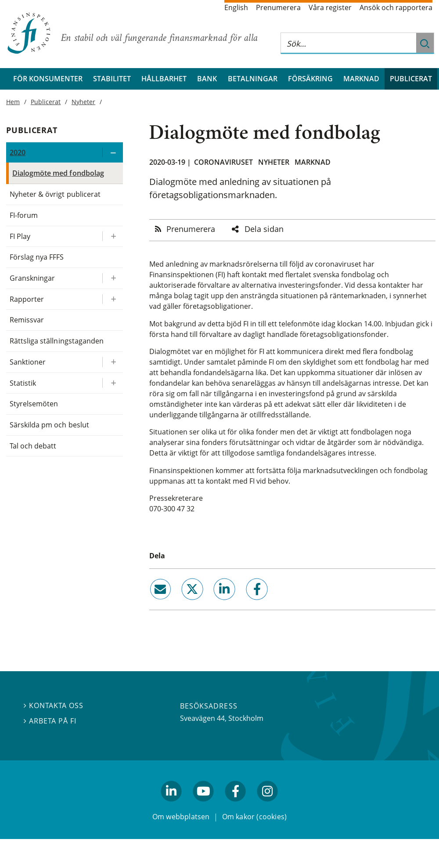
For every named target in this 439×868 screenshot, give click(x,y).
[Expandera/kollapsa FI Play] (112, 237)
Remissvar (27, 320)
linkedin (213, 603)
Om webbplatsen (181, 816)
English (236, 7)
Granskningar (32, 278)
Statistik (23, 383)
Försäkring (310, 79)
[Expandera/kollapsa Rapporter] (112, 299)
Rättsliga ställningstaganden (57, 341)
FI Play (20, 236)
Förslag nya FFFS (37, 257)
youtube (203, 805)
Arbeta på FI (50, 721)
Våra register (330, 7)
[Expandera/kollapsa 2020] (112, 153)
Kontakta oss (54, 705)
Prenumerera (278, 7)
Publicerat (411, 79)
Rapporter (27, 299)
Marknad (361, 79)
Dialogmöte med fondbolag (58, 173)
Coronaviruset (223, 162)
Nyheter (274, 162)
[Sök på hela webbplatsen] (349, 43)
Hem (13, 102)
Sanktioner (28, 362)
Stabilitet (112, 79)
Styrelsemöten (34, 404)
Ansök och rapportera (396, 7)
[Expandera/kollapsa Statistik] (112, 383)
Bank (207, 79)
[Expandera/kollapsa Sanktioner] (112, 362)
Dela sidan (264, 229)
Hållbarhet (164, 79)
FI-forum (24, 215)
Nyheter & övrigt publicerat (55, 194)
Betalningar (253, 79)
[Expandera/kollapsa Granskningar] (112, 278)
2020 (18, 152)
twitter (180, 603)
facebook (247, 603)
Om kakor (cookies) (254, 816)
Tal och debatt (33, 446)
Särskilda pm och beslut (49, 425)
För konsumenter (48, 79)
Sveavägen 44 (202, 718)
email (152, 603)
